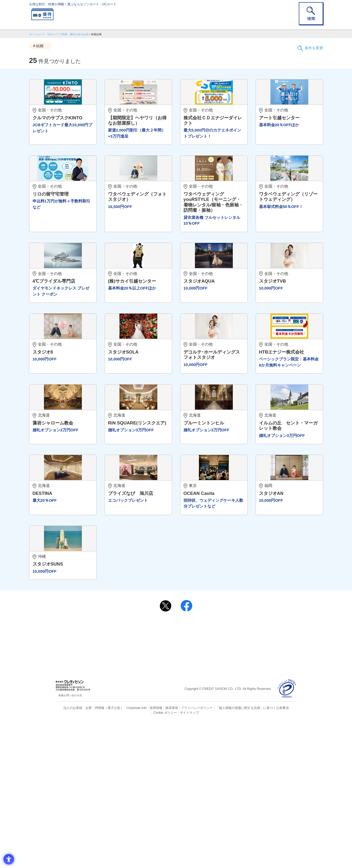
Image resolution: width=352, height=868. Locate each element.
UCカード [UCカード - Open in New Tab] (195, 781)
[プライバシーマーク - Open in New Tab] (287, 835)
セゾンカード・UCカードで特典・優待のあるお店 (59, 34)
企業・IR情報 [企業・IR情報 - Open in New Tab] (89, 853)
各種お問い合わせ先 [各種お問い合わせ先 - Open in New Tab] (70, 841)
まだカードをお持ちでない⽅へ (174, 765)
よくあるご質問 (197, 772)
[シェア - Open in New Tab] (186, 752)
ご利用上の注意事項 (154, 772)
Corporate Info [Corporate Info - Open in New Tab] (127, 853)
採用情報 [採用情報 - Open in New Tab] (145, 853)
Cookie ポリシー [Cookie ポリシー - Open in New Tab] (281, 853)
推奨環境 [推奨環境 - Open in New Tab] (160, 853)
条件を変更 (311, 46)
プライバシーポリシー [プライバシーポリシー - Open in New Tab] (183, 853)
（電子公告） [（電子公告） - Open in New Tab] (106, 853)
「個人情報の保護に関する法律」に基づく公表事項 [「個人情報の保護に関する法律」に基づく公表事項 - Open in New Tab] (234, 853)
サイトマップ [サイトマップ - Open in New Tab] (176, 858)
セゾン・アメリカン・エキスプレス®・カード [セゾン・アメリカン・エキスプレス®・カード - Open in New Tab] (173, 790)
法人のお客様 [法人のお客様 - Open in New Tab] (69, 853)
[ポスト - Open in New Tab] (166, 752)
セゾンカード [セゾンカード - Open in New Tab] (155, 781)
